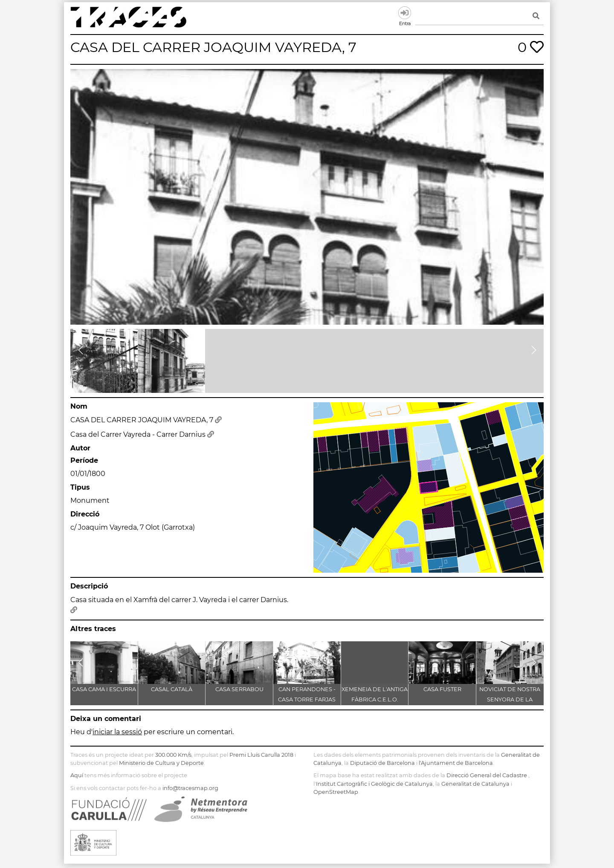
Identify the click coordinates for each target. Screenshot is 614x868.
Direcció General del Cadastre (487, 775)
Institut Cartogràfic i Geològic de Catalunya (374, 784)
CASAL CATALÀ (172, 689)
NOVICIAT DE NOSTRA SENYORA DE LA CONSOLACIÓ (510, 699)
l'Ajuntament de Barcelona (456, 763)
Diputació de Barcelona (382, 763)
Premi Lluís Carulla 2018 (261, 755)
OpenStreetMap (336, 792)
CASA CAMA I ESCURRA (104, 689)
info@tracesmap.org (190, 788)
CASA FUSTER (442, 689)
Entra (405, 13)
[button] (80, 350)
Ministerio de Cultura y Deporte (161, 763)
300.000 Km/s (173, 755)
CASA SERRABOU (239, 689)
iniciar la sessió (117, 732)
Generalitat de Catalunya (475, 784)
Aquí (77, 775)
